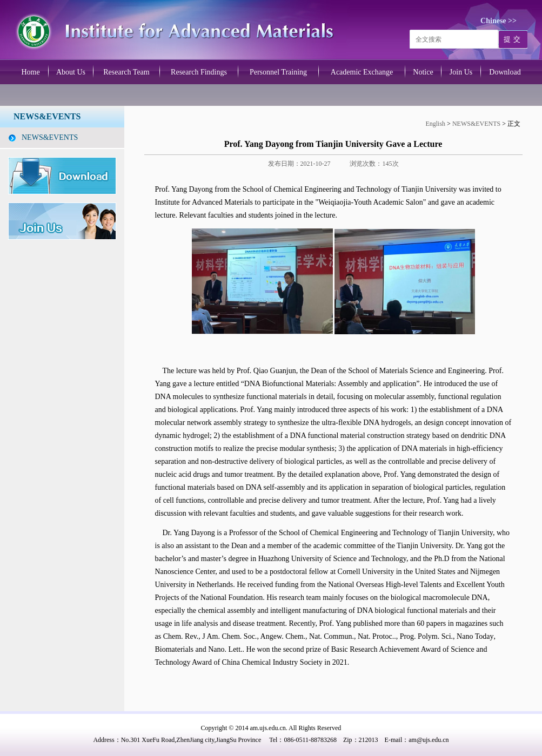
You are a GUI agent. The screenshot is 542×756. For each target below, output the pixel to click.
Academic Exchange (362, 72)
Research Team (126, 72)
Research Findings (199, 72)
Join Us (461, 72)
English (436, 124)
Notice (423, 72)
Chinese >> (498, 21)
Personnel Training (278, 72)
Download (505, 72)
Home (30, 72)
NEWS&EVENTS (50, 137)
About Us (71, 72)
